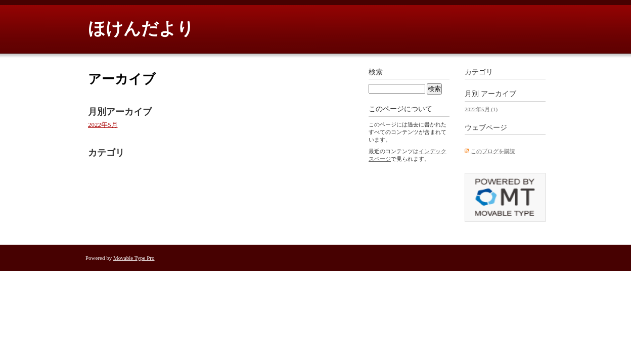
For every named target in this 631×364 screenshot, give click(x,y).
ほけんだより (141, 29)
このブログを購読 (493, 151)
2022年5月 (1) (481, 109)
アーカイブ (499, 94)
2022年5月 (103, 125)
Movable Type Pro (134, 258)
